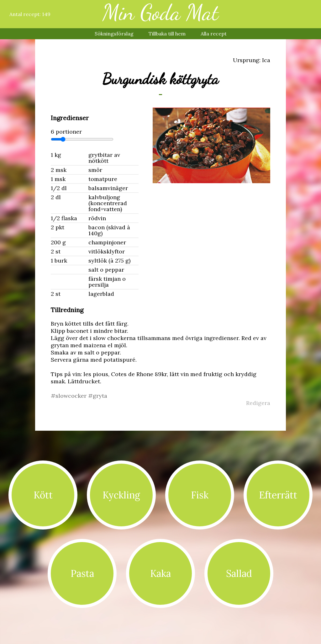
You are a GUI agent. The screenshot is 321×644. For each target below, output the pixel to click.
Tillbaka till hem (167, 34)
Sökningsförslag (114, 34)
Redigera (258, 403)
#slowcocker (69, 396)
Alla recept (214, 34)
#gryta (98, 396)
